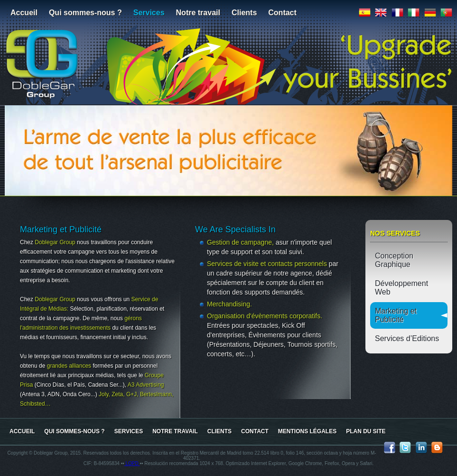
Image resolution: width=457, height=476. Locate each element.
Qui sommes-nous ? (85, 13)
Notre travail (198, 13)
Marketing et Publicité (396, 315)
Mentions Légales (307, 431)
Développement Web (401, 288)
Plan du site (366, 431)
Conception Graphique (394, 260)
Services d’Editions (407, 338)
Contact (282, 13)
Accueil (24, 13)
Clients (244, 13)
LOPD (132, 463)
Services (149, 13)
